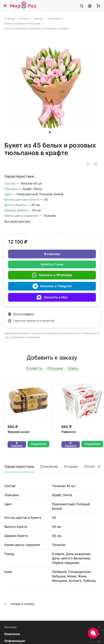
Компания (12, 634)
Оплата (90, 467)
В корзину (52, 254)
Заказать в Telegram (52, 286)
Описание (49, 467)
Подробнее (38, 444)
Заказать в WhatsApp (52, 275)
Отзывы (71, 467)
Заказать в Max (52, 297)
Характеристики (19, 467)
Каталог (11, 627)
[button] (50, 132)
